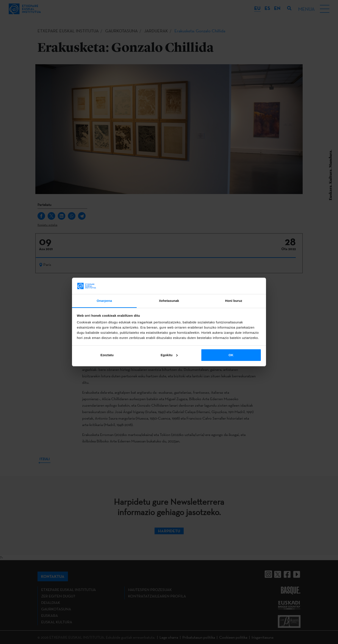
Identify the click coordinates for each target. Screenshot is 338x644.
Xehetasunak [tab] (169, 301)
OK (231, 355)
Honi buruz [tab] (234, 301)
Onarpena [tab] (104, 301)
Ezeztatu (107, 355)
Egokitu (169, 355)
